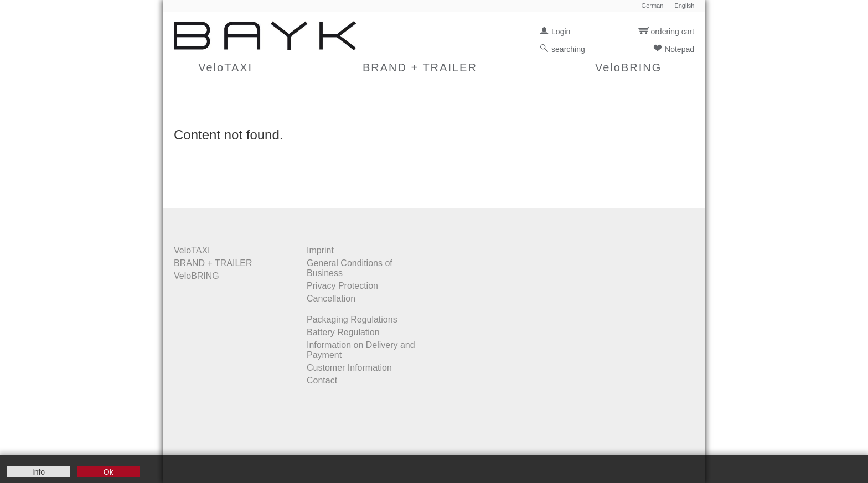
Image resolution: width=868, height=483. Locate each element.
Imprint (320, 250)
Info (38, 472)
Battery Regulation (343, 332)
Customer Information (349, 368)
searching (568, 49)
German (653, 6)
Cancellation (331, 298)
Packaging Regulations (352, 320)
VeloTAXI (225, 67)
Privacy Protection (342, 286)
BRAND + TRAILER (420, 67)
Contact (322, 380)
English (684, 6)
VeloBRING (628, 67)
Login (561, 32)
